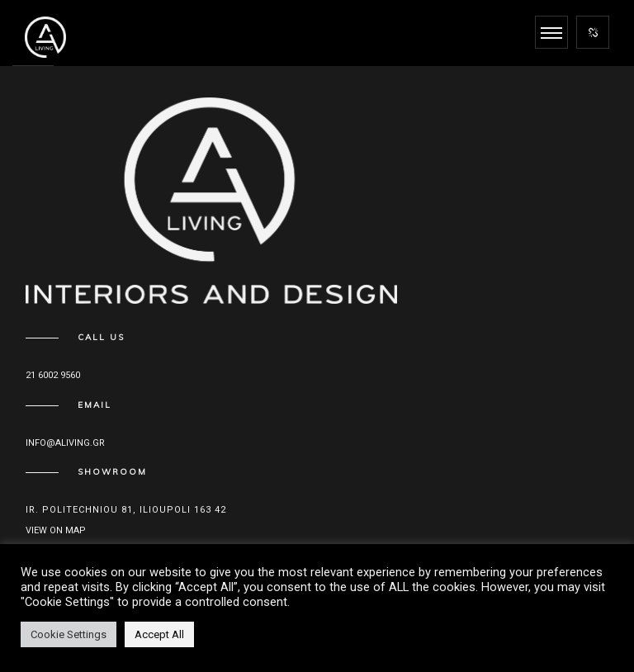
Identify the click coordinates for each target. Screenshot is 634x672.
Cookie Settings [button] (69, 634)
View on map (56, 530)
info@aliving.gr (65, 443)
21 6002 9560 (53, 375)
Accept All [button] (159, 634)
